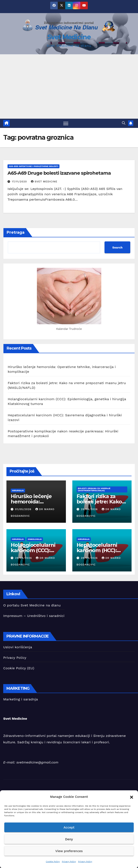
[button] (132, 797)
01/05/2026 (24, 509)
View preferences (69, 851)
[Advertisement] (69, 86)
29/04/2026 (90, 509)
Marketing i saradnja (21, 699)
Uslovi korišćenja (18, 647)
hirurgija (18, 491)
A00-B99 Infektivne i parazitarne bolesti (33, 166)
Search (117, 247)
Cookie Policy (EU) (19, 668)
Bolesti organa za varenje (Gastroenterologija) (94, 490)
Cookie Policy (53, 861)
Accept (69, 827)
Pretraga (16, 232)
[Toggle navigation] (66, 123)
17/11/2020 (20, 182)
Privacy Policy (69, 861)
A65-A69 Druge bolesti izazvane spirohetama (59, 173)
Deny (69, 839)
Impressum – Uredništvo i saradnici (34, 616)
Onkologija (35, 539)
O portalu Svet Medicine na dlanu (32, 605)
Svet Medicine (69, 37)
